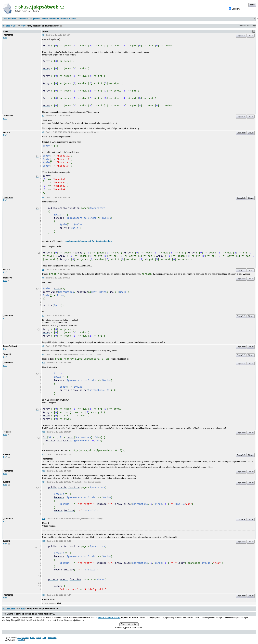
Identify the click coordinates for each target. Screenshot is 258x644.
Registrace (35, 19)
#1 (43, 35)
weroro (7, 132)
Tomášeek (8, 116)
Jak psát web (23, 638)
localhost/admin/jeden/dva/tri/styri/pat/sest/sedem (88, 241)
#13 (44, 471)
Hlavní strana (10, 19)
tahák (39, 638)
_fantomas (8, 35)
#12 (44, 454)
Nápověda (54, 19)
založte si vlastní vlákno (109, 618)
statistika (20, 640)
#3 (43, 132)
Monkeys (7, 278)
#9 (43, 354)
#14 (44, 482)
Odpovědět (23, 19)
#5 (43, 270)
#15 (44, 519)
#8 (43, 346)
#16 (44, 541)
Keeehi (6, 454)
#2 (43, 116)
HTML (32, 638)
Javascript (52, 638)
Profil (5, 38)
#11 (44, 432)
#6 (43, 278)
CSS (44, 638)
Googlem (234, 9)
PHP (23, 26)
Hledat (45, 19)
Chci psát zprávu (129, 624)
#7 (43, 315)
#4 (43, 197)
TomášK (7, 354)
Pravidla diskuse (68, 19)
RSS (61, 26)
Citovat (251, 36)
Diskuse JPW (9, 26)
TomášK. (7, 432)
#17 (44, 595)
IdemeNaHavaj (10, 346)
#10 (44, 363)
